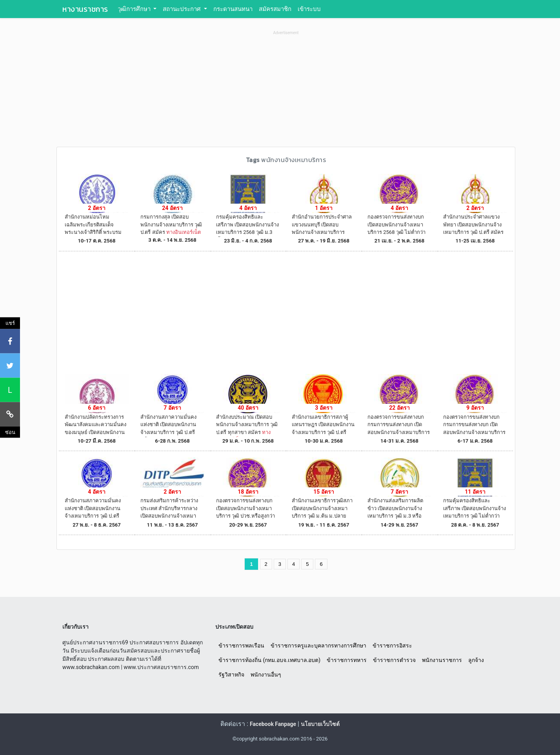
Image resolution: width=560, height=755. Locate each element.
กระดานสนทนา (233, 9)
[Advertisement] (286, 92)
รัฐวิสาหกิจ (231, 675)
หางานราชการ (85, 9)
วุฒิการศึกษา (135, 9)
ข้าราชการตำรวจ (394, 660)
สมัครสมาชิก (275, 9)
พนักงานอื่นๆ (266, 675)
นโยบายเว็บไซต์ (320, 724)
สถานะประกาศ (183, 9)
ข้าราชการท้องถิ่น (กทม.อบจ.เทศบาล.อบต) (269, 660)
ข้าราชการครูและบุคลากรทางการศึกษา (318, 646)
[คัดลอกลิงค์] (10, 414)
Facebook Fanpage (273, 724)
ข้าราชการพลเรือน (241, 646)
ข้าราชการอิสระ (392, 646)
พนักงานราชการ (442, 660)
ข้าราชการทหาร (347, 660)
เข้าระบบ (309, 9)
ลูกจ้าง (476, 660)
